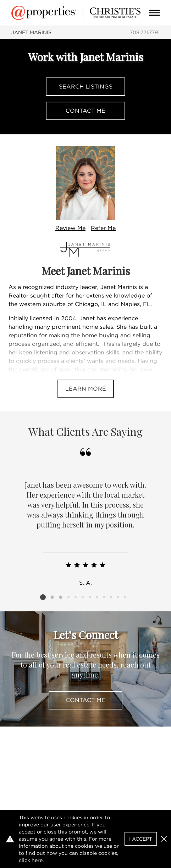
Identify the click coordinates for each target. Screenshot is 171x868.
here (37, 860)
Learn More (86, 389)
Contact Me (85, 111)
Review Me (70, 228)
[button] (164, 839)
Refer (103, 228)
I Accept (141, 839)
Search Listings (86, 87)
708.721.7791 (145, 32)
